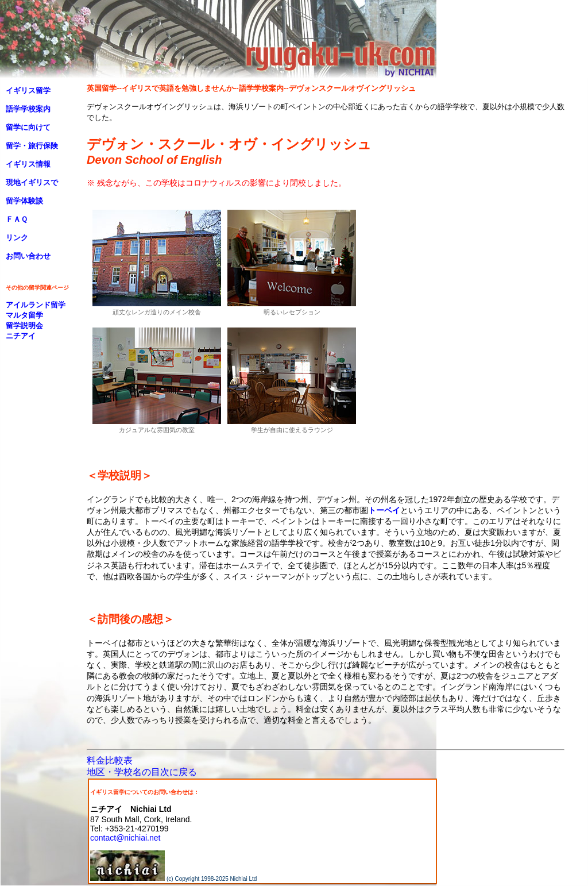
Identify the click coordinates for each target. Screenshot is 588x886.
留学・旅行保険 (32, 146)
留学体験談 (24, 201)
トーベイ (384, 510)
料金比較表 (110, 760)
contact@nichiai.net (125, 838)
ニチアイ (21, 336)
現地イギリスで (32, 182)
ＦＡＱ (17, 219)
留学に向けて (28, 127)
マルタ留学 (24, 315)
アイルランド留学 (36, 305)
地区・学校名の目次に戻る (142, 772)
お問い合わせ (28, 256)
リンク (17, 238)
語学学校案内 (28, 109)
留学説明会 (24, 325)
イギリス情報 (28, 164)
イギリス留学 (28, 90)
